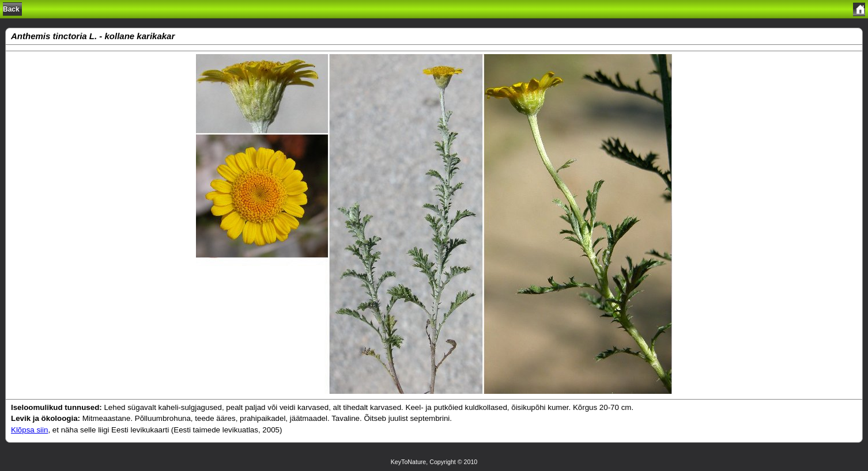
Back (11, 9)
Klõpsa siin (29, 430)
